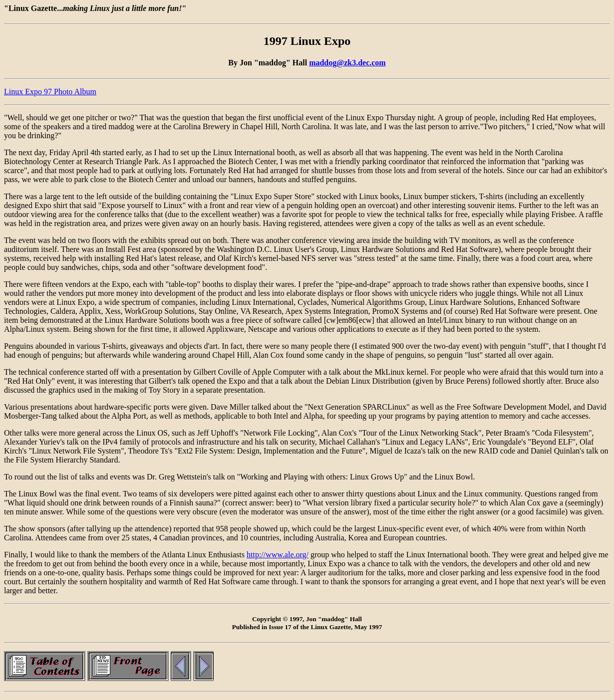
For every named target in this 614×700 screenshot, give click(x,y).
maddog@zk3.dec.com (347, 63)
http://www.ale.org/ (278, 555)
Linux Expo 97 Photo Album (50, 92)
